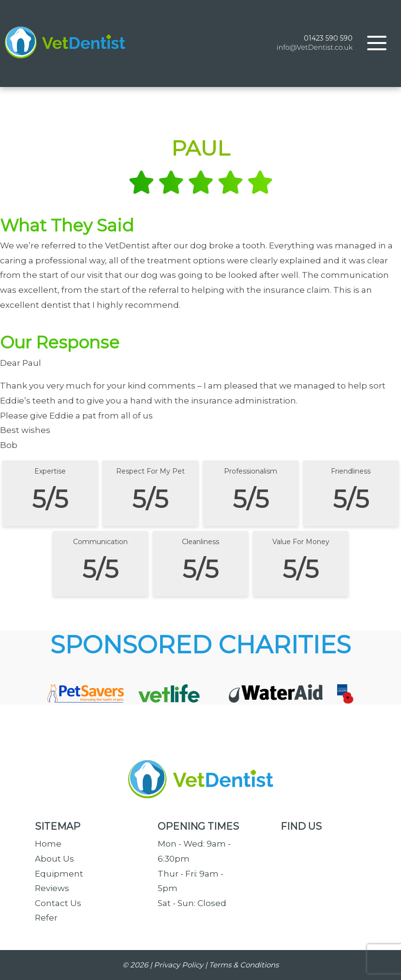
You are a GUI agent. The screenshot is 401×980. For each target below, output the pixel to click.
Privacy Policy (178, 965)
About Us (54, 859)
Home (48, 844)
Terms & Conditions (244, 965)
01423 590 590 (328, 38)
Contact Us (58, 903)
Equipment (59, 874)
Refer (46, 918)
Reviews (52, 888)
